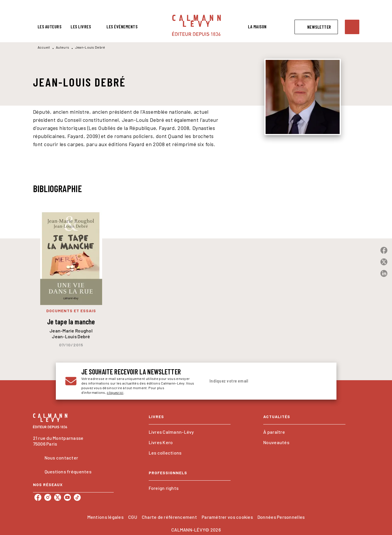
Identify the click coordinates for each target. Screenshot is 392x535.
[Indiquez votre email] (259, 381)
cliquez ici (115, 392)
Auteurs (62, 47)
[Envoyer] (320, 381)
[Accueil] (196, 25)
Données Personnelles (281, 517)
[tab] (50, 27)
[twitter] (58, 497)
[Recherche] (352, 27)
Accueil (44, 47)
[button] (316, 27)
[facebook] (38, 497)
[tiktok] (77, 497)
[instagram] (48, 497)
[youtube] (67, 497)
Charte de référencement (169, 517)
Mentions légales (105, 517)
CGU (133, 517)
